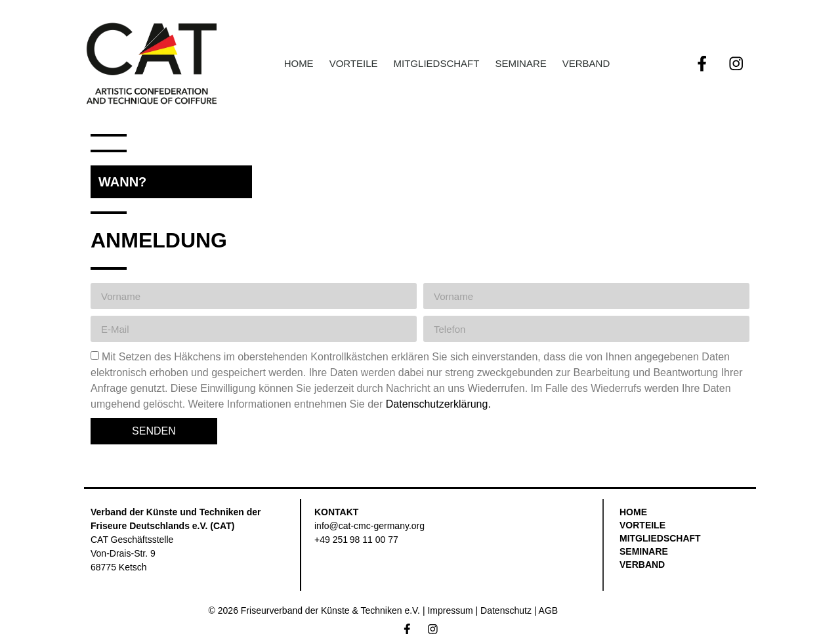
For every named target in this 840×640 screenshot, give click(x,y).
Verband (586, 63)
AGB (549, 610)
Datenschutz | (509, 610)
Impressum (450, 610)
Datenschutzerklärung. (438, 404)
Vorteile (354, 63)
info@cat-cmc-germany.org (369, 526)
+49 (356, 540)
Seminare (520, 63)
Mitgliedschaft (437, 63)
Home (299, 63)
